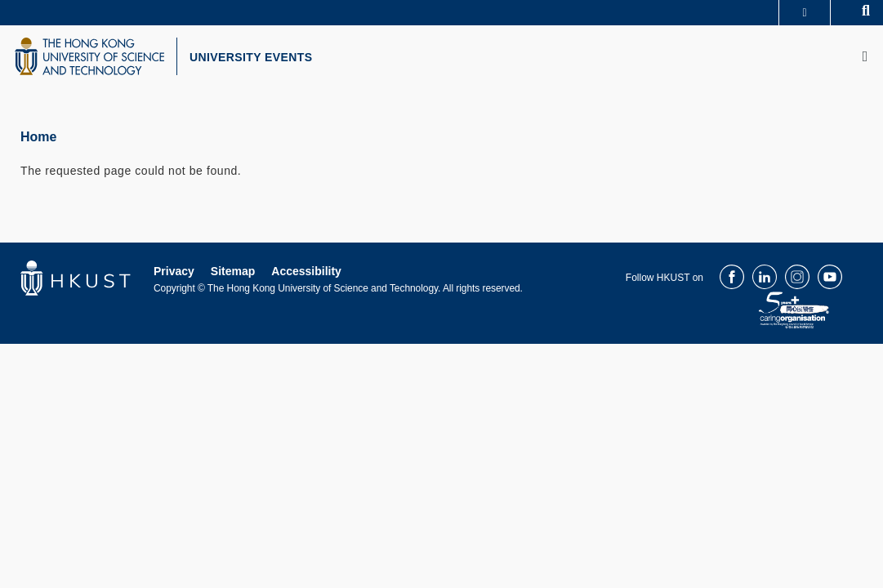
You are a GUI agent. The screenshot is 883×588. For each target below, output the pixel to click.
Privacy (174, 276)
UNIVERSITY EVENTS (266, 60)
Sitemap (233, 276)
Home (38, 142)
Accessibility (306, 276)
